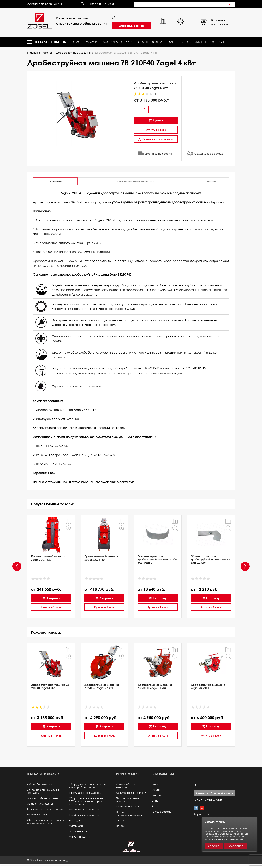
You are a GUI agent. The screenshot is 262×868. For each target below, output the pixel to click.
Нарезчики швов (37, 815)
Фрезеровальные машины (85, 810)
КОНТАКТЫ (219, 42)
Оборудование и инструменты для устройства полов (46, 822)
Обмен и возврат (151, 42)
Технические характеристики (135, 181)
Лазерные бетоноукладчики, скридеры (44, 791)
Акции (155, 806)
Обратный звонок (131, 26)
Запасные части (79, 831)
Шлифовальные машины (84, 815)
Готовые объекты (193, 42)
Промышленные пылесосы (85, 793)
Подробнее (235, 846)
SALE (172, 42)
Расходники (76, 820)
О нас (76, 42)
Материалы (76, 826)
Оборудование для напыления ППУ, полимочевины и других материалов (87, 801)
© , (50, 860)
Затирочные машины (40, 804)
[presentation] (16, 566)
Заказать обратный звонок (214, 793)
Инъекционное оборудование (46, 809)
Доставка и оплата (118, 42)
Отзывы (211, 181)
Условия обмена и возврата (127, 786)
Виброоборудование (40, 784)
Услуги (92, 42)
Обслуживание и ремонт (131, 793)
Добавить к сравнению (156, 139)
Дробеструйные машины (74, 53)
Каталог (47, 53)
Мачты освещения (80, 837)
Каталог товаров (51, 42)
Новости (121, 826)
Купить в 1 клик (156, 130)
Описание (55, 181)
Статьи (120, 820)
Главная (33, 53)
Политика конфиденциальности (129, 814)
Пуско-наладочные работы (127, 800)
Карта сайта (202, 814)
